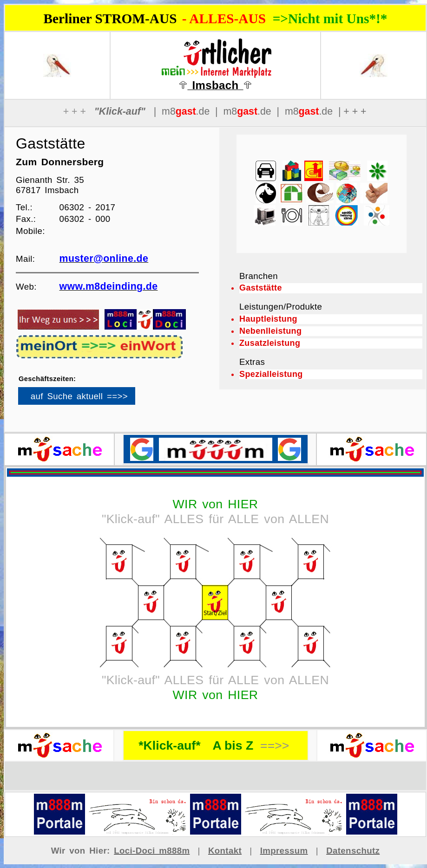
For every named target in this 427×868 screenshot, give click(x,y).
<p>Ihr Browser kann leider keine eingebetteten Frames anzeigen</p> (92, 399)
